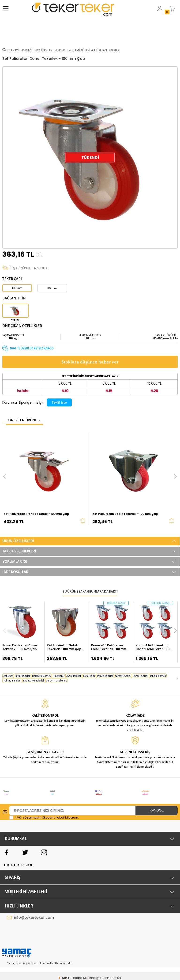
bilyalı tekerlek (22, 676)
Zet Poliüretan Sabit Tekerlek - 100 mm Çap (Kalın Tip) (64, 647)
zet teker (8, 676)
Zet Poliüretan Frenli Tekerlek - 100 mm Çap (36, 514)
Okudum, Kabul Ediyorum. (44, 812)
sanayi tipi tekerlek (56, 681)
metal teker (89, 676)
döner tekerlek (141, 676)
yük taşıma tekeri (12, 681)
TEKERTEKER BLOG (19, 859)
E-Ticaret (76, 972)
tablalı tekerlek (158, 676)
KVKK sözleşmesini (28, 811)
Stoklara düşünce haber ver (90, 362)
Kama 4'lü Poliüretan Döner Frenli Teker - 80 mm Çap (153, 647)
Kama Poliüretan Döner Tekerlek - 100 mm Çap (20, 647)
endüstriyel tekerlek (34, 681)
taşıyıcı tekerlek (105, 676)
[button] (176, 631)
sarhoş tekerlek (123, 676)
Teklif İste (59, 402)
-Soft (64, 972)
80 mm (52, 288)
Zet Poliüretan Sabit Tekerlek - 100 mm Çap (125, 514)
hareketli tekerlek (41, 676)
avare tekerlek (74, 676)
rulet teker (59, 676)
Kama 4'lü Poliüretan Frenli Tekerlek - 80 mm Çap (109, 647)
